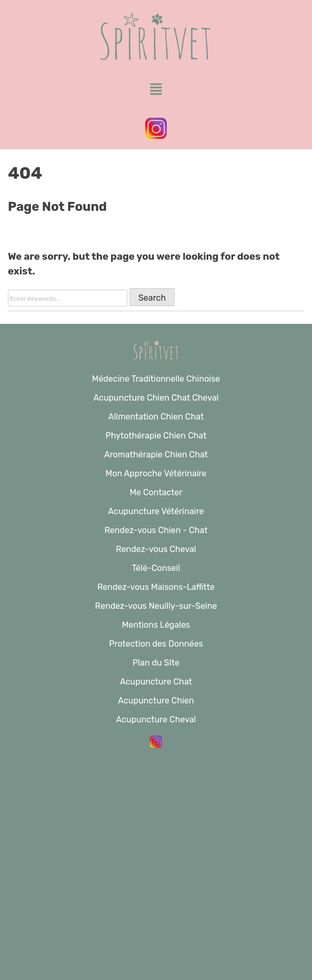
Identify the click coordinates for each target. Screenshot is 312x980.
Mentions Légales (156, 625)
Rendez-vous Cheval (156, 549)
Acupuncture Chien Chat (156, 821)
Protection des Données (156, 644)
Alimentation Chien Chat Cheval (156, 840)
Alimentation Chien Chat (156, 417)
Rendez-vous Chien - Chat (156, 530)
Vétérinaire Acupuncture (156, 859)
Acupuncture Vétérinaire (156, 511)
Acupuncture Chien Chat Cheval (156, 398)
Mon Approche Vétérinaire (156, 473)
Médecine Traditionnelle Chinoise (156, 379)
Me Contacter (156, 492)
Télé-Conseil (156, 568)
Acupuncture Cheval (156, 719)
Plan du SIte (156, 663)
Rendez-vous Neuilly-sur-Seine (156, 606)
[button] (156, 90)
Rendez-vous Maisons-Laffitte (156, 587)
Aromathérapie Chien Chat (156, 455)
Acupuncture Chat (156, 682)
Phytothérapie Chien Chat (156, 436)
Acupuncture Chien (156, 701)
